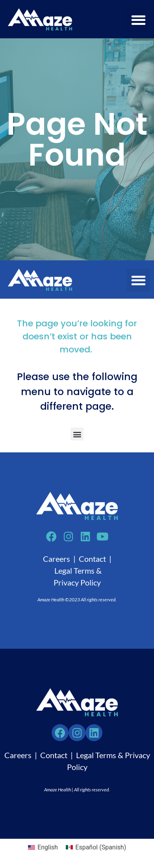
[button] (138, 20)
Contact (92, 559)
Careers (57, 559)
